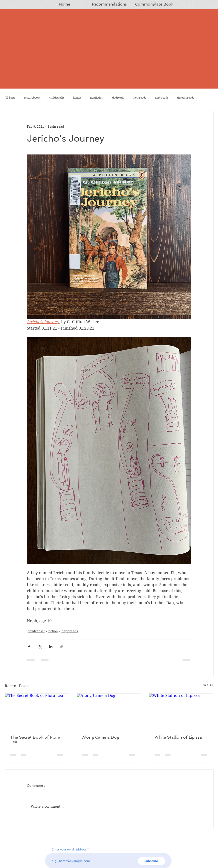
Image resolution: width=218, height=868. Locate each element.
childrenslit (57, 98)
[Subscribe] (152, 861)
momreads (139, 98)
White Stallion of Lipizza (178, 737)
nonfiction (97, 98)
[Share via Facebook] (29, 647)
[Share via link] (62, 647)
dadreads (118, 98)
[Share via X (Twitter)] (40, 647)
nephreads (162, 98)
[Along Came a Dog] (109, 712)
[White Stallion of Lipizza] (181, 712)
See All (208, 685)
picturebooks (32, 98)
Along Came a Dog (101, 737)
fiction (77, 98)
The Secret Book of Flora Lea (35, 739)
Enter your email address (69, 849)
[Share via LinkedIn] (51, 647)
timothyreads (186, 98)
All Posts (10, 98)
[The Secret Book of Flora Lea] (37, 712)
